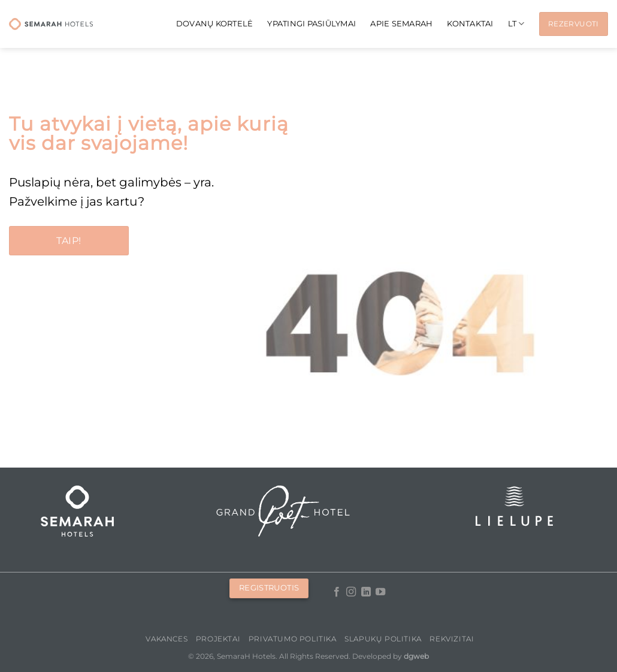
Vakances (167, 639)
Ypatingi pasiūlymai (311, 24)
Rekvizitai (452, 639)
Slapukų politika (383, 639)
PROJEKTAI (218, 639)
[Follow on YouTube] (380, 592)
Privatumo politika (293, 639)
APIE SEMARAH (401, 24)
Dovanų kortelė (215, 24)
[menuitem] (516, 24)
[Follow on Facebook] (336, 592)
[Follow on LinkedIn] (365, 592)
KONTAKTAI (470, 24)
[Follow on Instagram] (351, 592)
